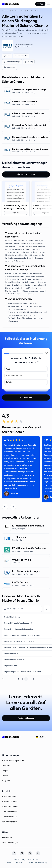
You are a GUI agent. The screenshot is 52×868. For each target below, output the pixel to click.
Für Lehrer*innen (9, 817)
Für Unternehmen (10, 812)
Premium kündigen (10, 843)
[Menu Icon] (48, 4)
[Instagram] (22, 853)
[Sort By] (47, 609)
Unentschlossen (14, 375)
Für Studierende (9, 797)
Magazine (6, 781)
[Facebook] (14, 853)
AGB (9, 862)
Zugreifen (16, 213)
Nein (9, 382)
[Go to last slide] (5, 507)
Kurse (7, 56)
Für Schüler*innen (10, 802)
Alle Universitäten (9, 822)
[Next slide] (49, 198)
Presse (5, 776)
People (5, 771)
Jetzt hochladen (26, 174)
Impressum (19, 862)
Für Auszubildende (10, 807)
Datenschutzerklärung (37, 862)
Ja (8, 369)
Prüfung (29, 62)
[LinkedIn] (38, 853)
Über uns (6, 766)
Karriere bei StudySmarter (13, 761)
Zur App (40, 4)
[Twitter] (30, 853)
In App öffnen (26, 397)
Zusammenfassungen (12, 62)
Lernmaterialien (21, 56)
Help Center (7, 838)
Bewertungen (9, 67)
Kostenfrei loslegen (26, 718)
